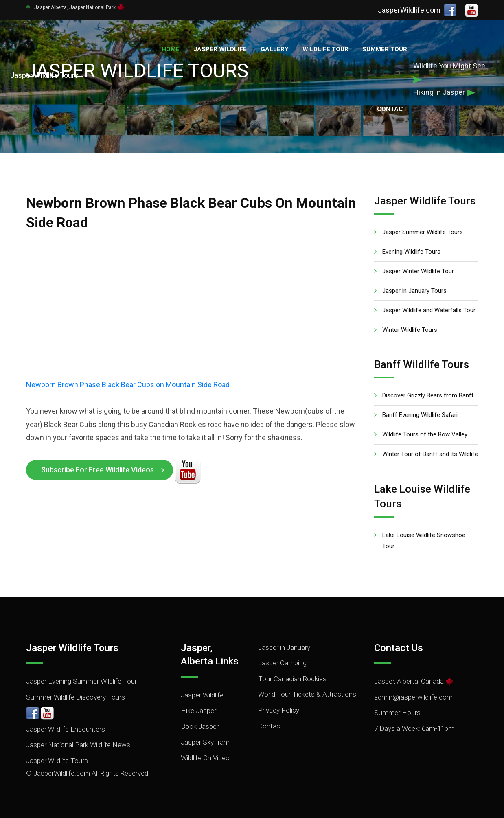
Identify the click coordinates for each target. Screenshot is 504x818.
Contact (392, 109)
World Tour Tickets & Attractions (307, 694)
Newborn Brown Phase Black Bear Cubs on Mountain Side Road (128, 385)
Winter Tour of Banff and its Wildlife (430, 454)
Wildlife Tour (325, 49)
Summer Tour (385, 49)
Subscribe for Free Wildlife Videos (98, 470)
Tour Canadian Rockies (292, 679)
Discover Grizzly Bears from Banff (428, 395)
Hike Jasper (198, 711)
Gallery (275, 49)
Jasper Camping (282, 663)
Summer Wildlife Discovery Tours (76, 697)
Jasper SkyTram (205, 742)
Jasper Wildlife (220, 49)
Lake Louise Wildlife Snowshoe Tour (424, 541)
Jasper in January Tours (414, 291)
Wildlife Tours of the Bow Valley (425, 434)
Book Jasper (200, 726)
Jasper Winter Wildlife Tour (418, 271)
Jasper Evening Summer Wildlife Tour (81, 681)
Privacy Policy (279, 710)
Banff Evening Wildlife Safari (420, 415)
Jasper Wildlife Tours (57, 761)
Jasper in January (284, 647)
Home (171, 49)
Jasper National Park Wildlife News (78, 745)
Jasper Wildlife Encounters (66, 729)
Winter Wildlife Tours (410, 330)
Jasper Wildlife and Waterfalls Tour (429, 310)
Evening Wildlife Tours (411, 252)
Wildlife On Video (205, 758)
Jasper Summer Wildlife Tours (423, 232)
